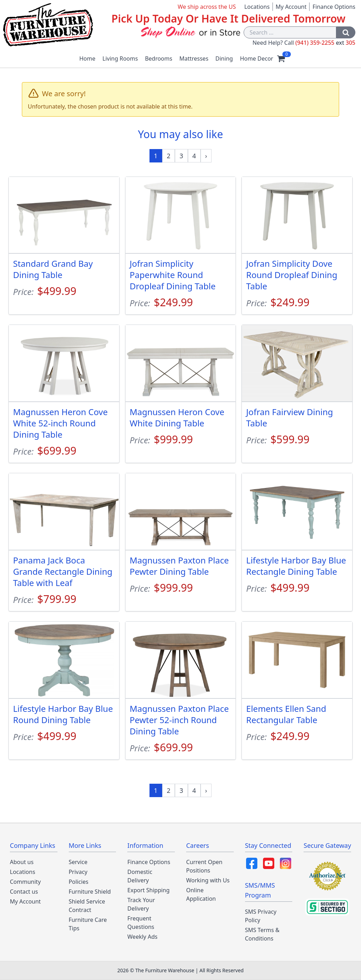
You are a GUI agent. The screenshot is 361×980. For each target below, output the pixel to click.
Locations (257, 7)
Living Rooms (120, 58)
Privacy (78, 872)
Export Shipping (148, 890)
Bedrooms (159, 58)
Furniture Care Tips (88, 924)
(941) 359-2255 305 (325, 43)
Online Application (201, 894)
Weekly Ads (142, 937)
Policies (79, 882)
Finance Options (334, 7)
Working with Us (208, 880)
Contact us (24, 892)
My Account (291, 7)
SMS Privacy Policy (261, 916)
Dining (224, 58)
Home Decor (257, 58)
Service (78, 862)
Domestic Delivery (140, 876)
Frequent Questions (141, 923)
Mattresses (194, 58)
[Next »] (206, 156)
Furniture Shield (90, 892)
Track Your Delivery (141, 904)
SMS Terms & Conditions (262, 934)
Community (25, 882)
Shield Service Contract (87, 906)
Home (87, 58)
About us (22, 862)
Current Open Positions (204, 866)
